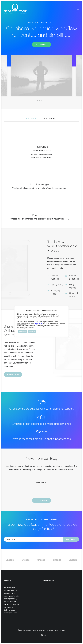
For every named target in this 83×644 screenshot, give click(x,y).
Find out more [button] (23, 374)
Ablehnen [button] (32, 332)
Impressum (38, 324)
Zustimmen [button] (22, 332)
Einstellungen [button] (22, 328)
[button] (78, 9)
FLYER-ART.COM (60, 630)
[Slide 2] (40, 101)
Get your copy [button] (42, 44)
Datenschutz (22, 324)
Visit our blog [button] (41, 500)
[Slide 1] (37, 101)
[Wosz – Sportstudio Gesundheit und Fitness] (16, 9)
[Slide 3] (42, 101)
